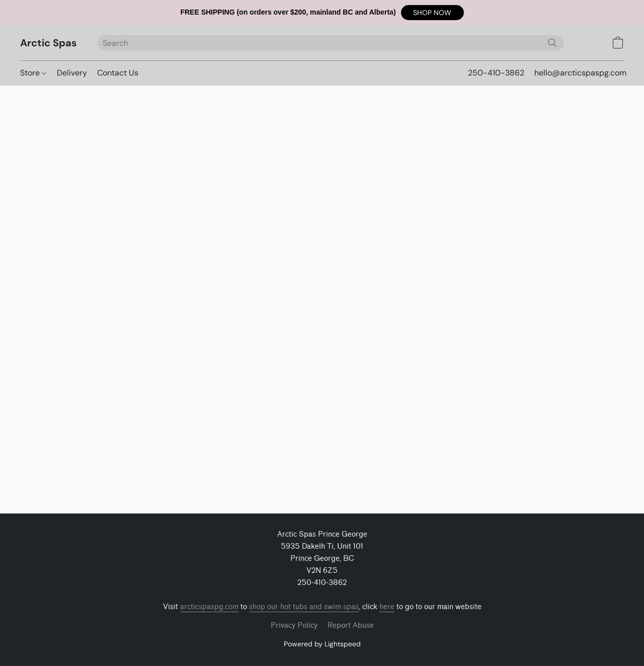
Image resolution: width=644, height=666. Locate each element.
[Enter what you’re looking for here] (331, 43)
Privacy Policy (294, 625)
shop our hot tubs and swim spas (304, 607)
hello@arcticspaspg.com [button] (580, 73)
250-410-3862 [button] (496, 73)
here (387, 607)
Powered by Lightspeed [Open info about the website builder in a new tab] (322, 644)
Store (33, 73)
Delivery (72, 73)
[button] (432, 13)
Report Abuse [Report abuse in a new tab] (351, 625)
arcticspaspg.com (209, 607)
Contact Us (118, 73)
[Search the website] (552, 43)
